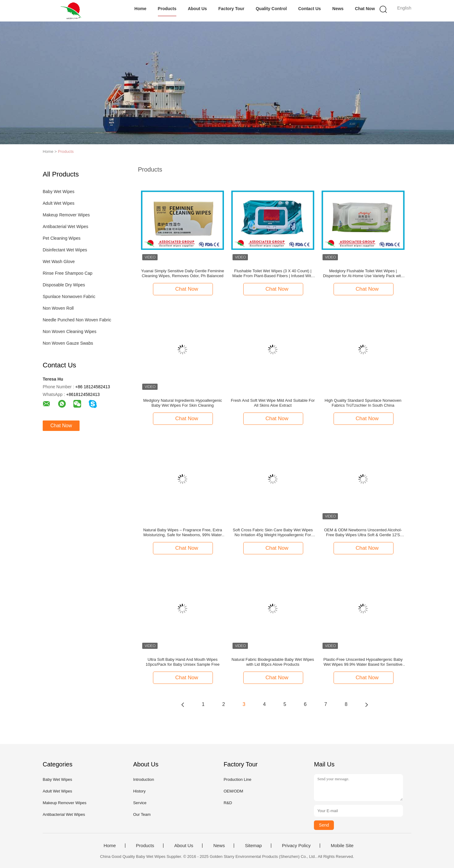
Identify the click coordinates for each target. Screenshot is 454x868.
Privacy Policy (296, 846)
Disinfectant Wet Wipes (65, 250)
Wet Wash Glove (59, 262)
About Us (198, 9)
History (139, 791)
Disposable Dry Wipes (64, 285)
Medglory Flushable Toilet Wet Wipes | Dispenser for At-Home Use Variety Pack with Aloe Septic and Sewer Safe (363, 273)
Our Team (142, 814)
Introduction (143, 779)
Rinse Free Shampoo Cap (68, 273)
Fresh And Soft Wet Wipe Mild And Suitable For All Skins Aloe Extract (273, 403)
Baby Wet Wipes (59, 192)
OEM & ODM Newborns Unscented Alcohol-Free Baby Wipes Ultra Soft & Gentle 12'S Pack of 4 (363, 533)
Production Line (237, 779)
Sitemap (253, 846)
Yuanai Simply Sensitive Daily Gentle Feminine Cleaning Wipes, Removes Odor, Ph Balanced (182, 273)
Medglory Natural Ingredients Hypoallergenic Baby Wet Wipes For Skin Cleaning (183, 403)
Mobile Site (342, 846)
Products (167, 9)
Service (140, 803)
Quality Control (271, 9)
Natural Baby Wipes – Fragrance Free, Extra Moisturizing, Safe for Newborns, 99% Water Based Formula (183, 533)
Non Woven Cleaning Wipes (70, 331)
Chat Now (365, 9)
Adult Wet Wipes (59, 203)
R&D (228, 803)
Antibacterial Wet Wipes (65, 227)
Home (141, 9)
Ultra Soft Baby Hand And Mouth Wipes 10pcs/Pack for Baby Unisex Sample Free (183, 662)
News (338, 9)
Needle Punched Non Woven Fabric (77, 320)
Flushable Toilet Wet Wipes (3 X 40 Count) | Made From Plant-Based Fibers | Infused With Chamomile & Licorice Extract (273, 273)
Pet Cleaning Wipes (62, 238)
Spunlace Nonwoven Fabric (69, 296)
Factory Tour (231, 9)
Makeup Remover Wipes (66, 215)
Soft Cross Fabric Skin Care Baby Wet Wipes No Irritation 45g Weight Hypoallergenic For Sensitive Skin (273, 533)
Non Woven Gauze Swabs (68, 343)
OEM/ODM (233, 791)
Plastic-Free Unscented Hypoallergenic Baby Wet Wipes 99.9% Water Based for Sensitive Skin (363, 662)
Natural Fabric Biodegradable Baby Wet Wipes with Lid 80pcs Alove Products (273, 662)
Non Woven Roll (58, 308)
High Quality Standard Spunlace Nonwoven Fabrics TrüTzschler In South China (363, 403)
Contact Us (310, 9)
